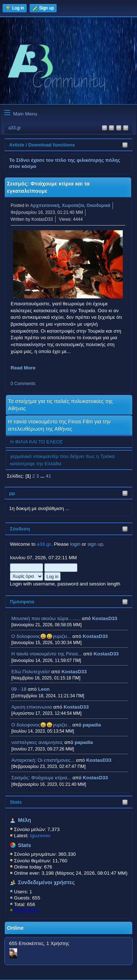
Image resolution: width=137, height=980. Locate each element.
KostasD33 (105, 618)
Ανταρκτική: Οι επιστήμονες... (43, 760)
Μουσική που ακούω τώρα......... (46, 618)
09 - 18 (19, 689)
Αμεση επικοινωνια (32, 707)
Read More (23, 368)
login (75, 544)
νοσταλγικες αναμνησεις (37, 742)
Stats (16, 802)
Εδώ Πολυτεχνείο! (31, 672)
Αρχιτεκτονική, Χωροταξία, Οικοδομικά (70, 205)
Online (15, 928)
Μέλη (24, 820)
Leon (44, 689)
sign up (95, 544)
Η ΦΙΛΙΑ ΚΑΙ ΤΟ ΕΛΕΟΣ (37, 442)
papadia (92, 725)
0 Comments (23, 384)
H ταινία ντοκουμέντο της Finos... (47, 654)
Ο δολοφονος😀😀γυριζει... (41, 636)
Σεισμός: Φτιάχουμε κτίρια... (41, 778)
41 (48, 476)
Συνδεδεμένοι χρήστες (46, 882)
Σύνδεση (20, 529)
